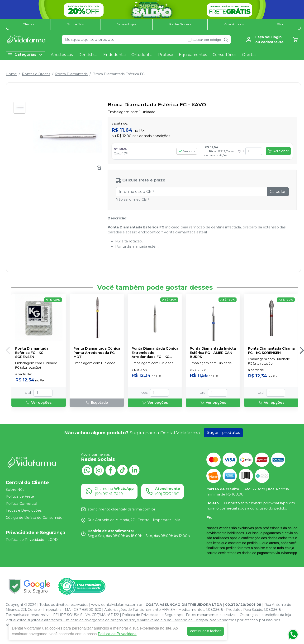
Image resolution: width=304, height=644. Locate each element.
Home (11, 74)
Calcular (278, 192)
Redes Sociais (180, 24)
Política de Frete (20, 496)
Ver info (187, 151)
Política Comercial (21, 504)
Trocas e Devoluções (24, 511)
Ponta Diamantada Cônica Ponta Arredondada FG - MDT (97, 353)
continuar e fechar (205, 631)
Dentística (88, 55)
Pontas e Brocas (36, 74)
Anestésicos (62, 55)
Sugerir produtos (223, 433)
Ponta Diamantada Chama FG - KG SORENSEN (271, 351)
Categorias (25, 55)
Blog (281, 24)
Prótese (166, 55)
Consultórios (224, 55)
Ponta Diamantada (71, 74)
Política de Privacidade (117, 634)
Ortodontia (142, 55)
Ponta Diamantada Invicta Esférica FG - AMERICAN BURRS (213, 353)
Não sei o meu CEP (132, 199)
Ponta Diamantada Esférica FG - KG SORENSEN (32, 353)
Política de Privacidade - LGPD (32, 540)
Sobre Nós (75, 24)
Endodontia (114, 55)
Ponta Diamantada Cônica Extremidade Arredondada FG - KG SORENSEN (155, 353)
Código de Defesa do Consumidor (35, 518)
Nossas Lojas (126, 24)
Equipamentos (193, 55)
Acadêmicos (234, 24)
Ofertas (28, 24)
